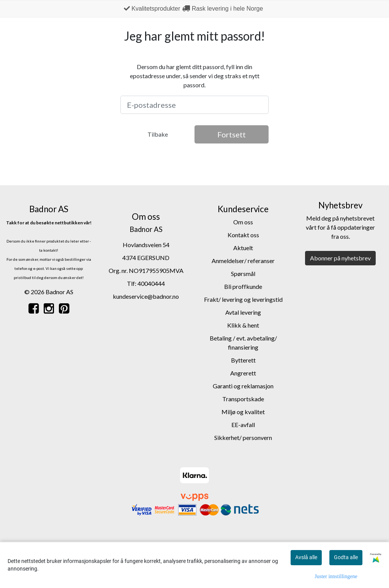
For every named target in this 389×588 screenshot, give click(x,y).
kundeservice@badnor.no (146, 296)
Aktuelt (243, 248)
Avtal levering (243, 312)
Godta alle (346, 557)
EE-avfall (243, 425)
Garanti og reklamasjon (243, 386)
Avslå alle (306, 557)
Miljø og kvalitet (243, 412)
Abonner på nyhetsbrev (340, 258)
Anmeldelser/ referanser (243, 261)
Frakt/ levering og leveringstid (243, 299)
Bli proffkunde (243, 286)
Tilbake (158, 134)
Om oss (243, 222)
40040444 (151, 283)
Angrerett (243, 373)
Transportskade (243, 399)
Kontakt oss (243, 235)
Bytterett (243, 360)
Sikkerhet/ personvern (243, 437)
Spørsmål (243, 274)
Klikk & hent (243, 325)
